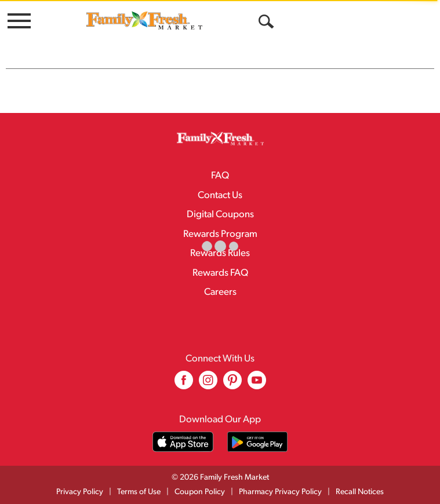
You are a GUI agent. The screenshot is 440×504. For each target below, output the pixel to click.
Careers (220, 292)
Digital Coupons (220, 215)
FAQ (220, 176)
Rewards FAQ (220, 273)
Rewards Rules (220, 253)
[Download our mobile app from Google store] (258, 442)
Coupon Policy (200, 492)
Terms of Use (139, 492)
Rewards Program (220, 234)
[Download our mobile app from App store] (183, 442)
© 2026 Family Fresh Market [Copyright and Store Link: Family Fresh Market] (220, 478)
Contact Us (220, 196)
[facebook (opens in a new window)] (184, 384)
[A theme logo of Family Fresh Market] (144, 20)
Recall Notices (360, 492)
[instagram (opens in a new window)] (208, 384)
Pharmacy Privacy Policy (280, 492)
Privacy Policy (80, 492)
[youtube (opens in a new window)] (257, 384)
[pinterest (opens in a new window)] (232, 384)
